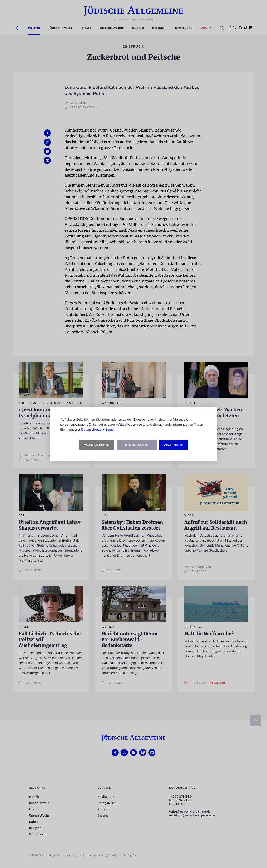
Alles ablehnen (96, 445)
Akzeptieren (174, 445)
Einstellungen (137, 445)
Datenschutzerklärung (97, 430)
